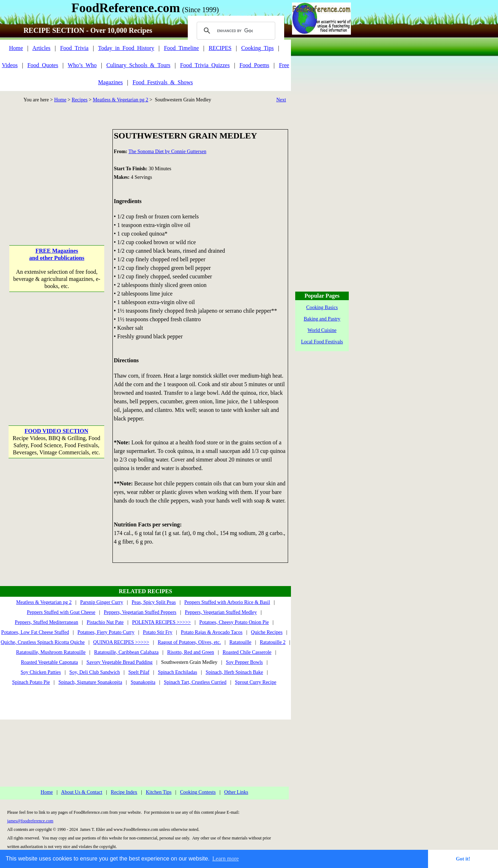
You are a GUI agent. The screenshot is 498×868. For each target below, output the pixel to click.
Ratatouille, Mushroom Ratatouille (51, 652)
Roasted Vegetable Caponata (49, 662)
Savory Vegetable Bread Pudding (119, 662)
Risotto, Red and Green (190, 652)
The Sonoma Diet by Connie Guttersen (167, 152)
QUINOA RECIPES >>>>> (121, 642)
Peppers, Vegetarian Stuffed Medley (221, 612)
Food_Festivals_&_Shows (163, 82)
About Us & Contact (82, 792)
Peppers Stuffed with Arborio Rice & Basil (227, 602)
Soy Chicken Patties (41, 672)
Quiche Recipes (267, 632)
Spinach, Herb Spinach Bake (234, 672)
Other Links (236, 792)
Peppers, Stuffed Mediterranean (47, 622)
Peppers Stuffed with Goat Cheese (61, 612)
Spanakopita (143, 682)
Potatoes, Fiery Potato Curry (106, 632)
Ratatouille (240, 642)
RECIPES (220, 48)
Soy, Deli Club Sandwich (94, 672)
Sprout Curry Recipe (256, 682)
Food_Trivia (74, 48)
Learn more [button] (226, 859)
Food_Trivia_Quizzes (205, 65)
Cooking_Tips (258, 48)
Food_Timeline (181, 48)
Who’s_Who (82, 65)
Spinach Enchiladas (177, 672)
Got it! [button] (463, 859)
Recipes (80, 100)
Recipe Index (124, 792)
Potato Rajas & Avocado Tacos (212, 632)
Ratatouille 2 (273, 642)
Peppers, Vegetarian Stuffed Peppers (140, 612)
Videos (10, 65)
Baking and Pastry (322, 319)
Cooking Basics (322, 307)
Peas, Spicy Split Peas (154, 602)
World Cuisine (322, 330)
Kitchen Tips (159, 792)
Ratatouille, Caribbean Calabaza (127, 652)
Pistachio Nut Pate (105, 622)
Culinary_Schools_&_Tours (138, 65)
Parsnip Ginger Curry (102, 602)
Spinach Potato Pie (31, 682)
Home (16, 48)
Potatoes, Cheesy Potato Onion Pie (234, 622)
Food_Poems (255, 65)
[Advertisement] (57, 174)
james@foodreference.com (30, 821)
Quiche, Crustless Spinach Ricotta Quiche (43, 642)
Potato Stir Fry (157, 632)
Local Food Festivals (322, 342)
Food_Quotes (43, 65)
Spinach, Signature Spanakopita (90, 682)
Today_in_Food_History (126, 48)
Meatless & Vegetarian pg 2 (120, 100)
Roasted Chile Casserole (247, 652)
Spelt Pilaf (139, 672)
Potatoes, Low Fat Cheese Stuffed (35, 632)
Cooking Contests (198, 792)
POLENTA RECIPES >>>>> (161, 622)
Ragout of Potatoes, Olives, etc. (189, 642)
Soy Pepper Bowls (244, 662)
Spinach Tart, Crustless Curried (195, 682)
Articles (42, 48)
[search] (235, 31)
